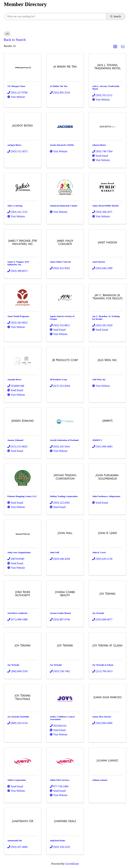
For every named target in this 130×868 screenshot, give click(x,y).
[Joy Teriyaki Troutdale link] (23, 697)
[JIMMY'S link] (107, 421)
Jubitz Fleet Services (60, 780)
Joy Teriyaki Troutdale (18, 717)
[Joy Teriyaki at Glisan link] (107, 646)
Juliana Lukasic (100, 780)
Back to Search (15, 40)
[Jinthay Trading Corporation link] (65, 477)
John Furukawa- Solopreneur (106, 496)
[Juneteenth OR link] (23, 821)
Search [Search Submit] (116, 16)
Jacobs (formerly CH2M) (62, 145)
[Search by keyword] (56, 16)
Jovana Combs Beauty (60, 613)
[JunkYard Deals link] (65, 821)
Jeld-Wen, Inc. (99, 379)
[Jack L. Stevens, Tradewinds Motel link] (107, 67)
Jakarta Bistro (99, 145)
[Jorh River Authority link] (23, 594)
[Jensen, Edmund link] (22, 421)
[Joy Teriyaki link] (107, 594)
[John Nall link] (65, 533)
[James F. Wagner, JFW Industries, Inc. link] (23, 242)
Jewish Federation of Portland (64, 440)
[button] (115, 47)
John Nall (54, 552)
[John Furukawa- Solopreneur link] (107, 477)
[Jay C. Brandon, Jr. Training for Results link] (107, 297)
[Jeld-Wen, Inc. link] (107, 360)
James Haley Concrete (60, 262)
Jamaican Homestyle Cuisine (64, 206)
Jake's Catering (15, 206)
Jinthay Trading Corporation (64, 496)
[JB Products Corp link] (65, 360)
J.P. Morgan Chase (16, 86)
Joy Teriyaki (98, 613)
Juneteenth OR (15, 841)
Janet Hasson (99, 262)
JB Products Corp (58, 379)
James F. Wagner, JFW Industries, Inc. (18, 263)
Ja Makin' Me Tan (59, 86)
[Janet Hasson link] (108, 243)
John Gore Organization (19, 552)
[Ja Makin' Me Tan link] (65, 67)
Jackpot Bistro (14, 145)
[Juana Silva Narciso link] (108, 697)
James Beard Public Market (106, 206)
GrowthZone (72, 864)
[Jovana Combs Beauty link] (65, 594)
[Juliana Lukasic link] (107, 761)
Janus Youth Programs (18, 316)
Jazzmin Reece (14, 379)
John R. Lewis (99, 552)
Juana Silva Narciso (102, 717)
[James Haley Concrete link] (65, 242)
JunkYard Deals (57, 841)
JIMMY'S (97, 440)
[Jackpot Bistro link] (22, 126)
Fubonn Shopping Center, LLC (22, 496)
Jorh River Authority (17, 613)
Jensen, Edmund (15, 440)
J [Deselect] (7, 34)
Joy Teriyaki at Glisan (103, 665)
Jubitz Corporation (17, 780)
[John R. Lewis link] (107, 533)
